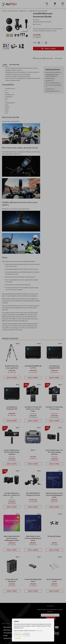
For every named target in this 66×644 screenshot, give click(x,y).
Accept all (18, 634)
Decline (26, 634)
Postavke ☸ (17, 638)
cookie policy (39, 631)
